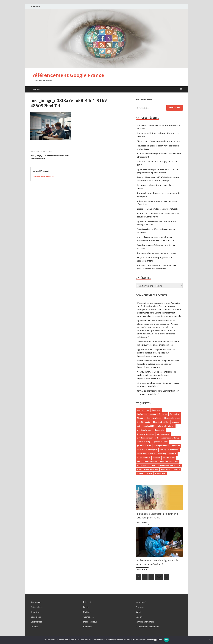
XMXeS (141, 372)
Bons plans (36, 617)
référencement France (147, 383)
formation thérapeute (147, 391)
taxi (179, 465)
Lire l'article (142, 523)
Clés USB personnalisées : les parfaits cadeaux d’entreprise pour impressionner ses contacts (156, 353)
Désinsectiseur (90, 622)
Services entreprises (145, 622)
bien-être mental (144, 422)
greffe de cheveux (144, 446)
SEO (153, 465)
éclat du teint (160, 473)
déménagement (163, 434)
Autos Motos (37, 607)
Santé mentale (143, 465)
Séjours (139, 617)
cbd (138, 426)
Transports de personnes (147, 627)
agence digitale (143, 410)
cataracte (176, 422)
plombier (156, 458)
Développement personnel (147, 438)
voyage (140, 473)
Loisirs (86, 607)
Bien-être (141, 418)
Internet (87, 602)
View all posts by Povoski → (45, 176)
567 (159, 577)
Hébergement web (161, 446)
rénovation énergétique (169, 461)
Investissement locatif (146, 454)
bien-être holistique (172, 418)
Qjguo (140, 349)
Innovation (176, 446)
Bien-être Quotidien (161, 422)
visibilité (176, 469)
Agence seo (156, 410)
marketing (162, 454)
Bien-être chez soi (154, 418)
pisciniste (172, 454)
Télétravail (165, 469)
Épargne (149, 473)
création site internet (166, 426)
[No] (210, 640)
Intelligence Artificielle (169, 450)
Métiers (87, 612)
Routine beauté (169, 458)
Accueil (37, 89)
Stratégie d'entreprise (166, 465)
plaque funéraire (144, 458)
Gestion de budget (144, 442)
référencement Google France (68, 75)
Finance (34, 627)
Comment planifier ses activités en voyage (157, 253)
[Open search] (181, 89)
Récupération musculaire (147, 461)
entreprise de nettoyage (170, 438)
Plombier (87, 627)
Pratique (140, 607)
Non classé (141, 602)
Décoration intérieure (146, 434)
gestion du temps (161, 442)
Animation (163, 414)
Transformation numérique (148, 469)
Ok (166, 640)
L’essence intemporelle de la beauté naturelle (158, 209)
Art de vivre (175, 414)
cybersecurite (159, 430)
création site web (144, 430)
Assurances (36, 602)
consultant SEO (149, 426)
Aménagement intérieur (147, 414)
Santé (138, 612)
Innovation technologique (147, 450)
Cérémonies (36, 622)
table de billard (144, 360)
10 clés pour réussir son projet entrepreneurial (159, 141)
